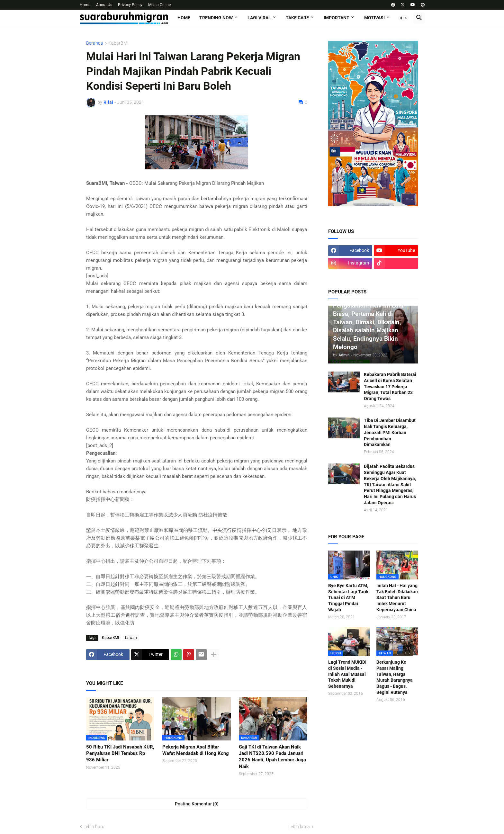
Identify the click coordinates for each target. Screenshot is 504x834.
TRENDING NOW (216, 18)
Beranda (95, 43)
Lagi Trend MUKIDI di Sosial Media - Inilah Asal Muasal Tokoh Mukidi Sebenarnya (347, 674)
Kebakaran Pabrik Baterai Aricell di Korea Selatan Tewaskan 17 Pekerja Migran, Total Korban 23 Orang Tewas (390, 387)
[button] (403, 18)
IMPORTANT (337, 18)
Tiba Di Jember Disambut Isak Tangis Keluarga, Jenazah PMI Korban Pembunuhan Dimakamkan (390, 433)
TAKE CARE (297, 18)
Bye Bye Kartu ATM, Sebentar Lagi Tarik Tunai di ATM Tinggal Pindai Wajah (348, 598)
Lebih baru (94, 827)
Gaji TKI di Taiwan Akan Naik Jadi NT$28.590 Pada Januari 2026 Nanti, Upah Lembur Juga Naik (272, 757)
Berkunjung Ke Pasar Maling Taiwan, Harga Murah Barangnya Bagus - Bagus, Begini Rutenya (395, 677)
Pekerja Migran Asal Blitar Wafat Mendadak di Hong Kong (196, 750)
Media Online (159, 5)
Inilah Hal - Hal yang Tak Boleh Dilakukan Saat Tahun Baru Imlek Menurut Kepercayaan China (397, 598)
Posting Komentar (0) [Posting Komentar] (197, 804)
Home (85, 5)
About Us (104, 5)
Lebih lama (299, 827)
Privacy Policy (130, 5)
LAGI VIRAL (259, 18)
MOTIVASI (374, 18)
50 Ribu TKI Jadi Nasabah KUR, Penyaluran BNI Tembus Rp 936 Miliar (120, 753)
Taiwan (131, 638)
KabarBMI (118, 43)
